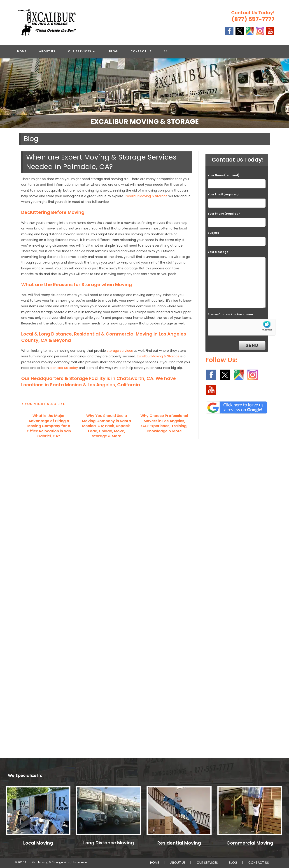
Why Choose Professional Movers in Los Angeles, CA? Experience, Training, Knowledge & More (164, 423)
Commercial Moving (250, 843)
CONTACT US (259, 863)
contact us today (64, 368)
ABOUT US (178, 863)
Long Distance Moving (109, 843)
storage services (120, 351)
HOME (155, 863)
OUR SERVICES (207, 863)
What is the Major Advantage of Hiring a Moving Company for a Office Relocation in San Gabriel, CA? (49, 426)
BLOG (233, 863)
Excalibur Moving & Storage (146, 196)
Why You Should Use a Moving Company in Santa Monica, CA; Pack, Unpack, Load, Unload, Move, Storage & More (106, 426)
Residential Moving (179, 843)
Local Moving (38, 843)
